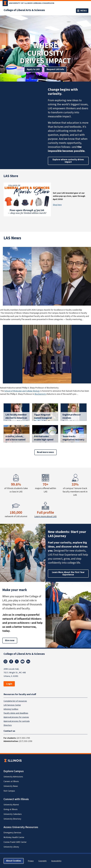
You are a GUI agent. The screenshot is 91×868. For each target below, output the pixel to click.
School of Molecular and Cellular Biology (22, 391)
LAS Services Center (12, 705)
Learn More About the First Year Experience (68, 574)
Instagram (5, 662)
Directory (8, 725)
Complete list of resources (15, 701)
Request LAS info (55, 69)
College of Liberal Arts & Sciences (24, 10)
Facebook (11, 662)
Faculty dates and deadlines (16, 713)
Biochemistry (40, 394)
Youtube (23, 662)
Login (9, 684)
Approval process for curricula (17, 721)
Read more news (45, 452)
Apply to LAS (33, 69)
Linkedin (28, 662)
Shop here (57, 205)
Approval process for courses (16, 717)
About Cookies (14, 861)
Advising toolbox (11, 709)
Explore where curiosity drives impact (68, 161)
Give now (10, 640)
